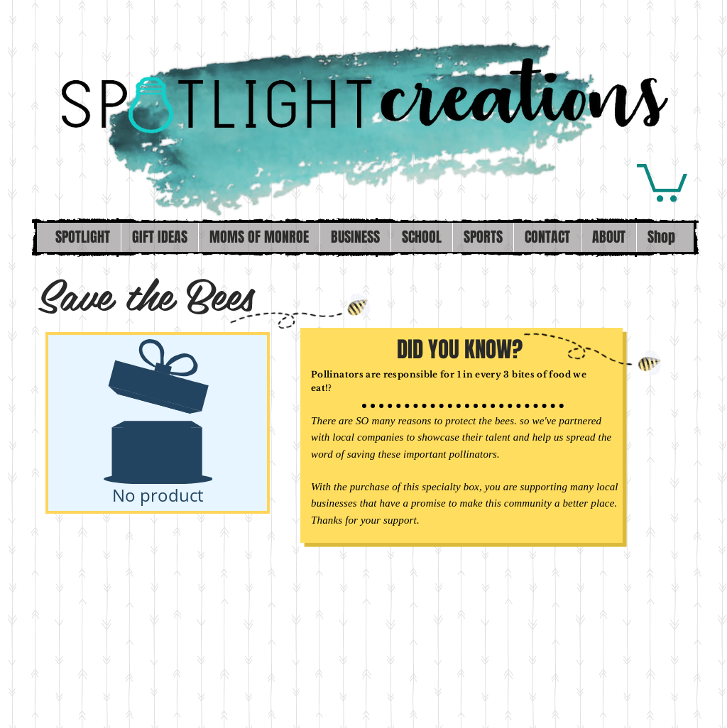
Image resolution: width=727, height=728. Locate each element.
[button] (662, 181)
